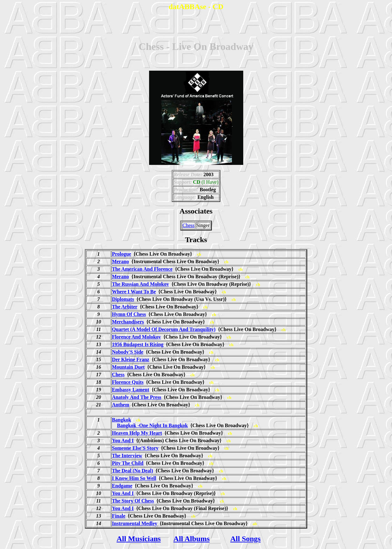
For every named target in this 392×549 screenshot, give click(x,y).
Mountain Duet (128, 367)
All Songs (246, 539)
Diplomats (123, 299)
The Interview (127, 456)
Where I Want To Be (134, 292)
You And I (123, 440)
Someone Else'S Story (135, 448)
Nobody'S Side (128, 352)
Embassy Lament (131, 390)
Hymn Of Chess (129, 314)
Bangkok (122, 420)
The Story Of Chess (133, 501)
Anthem (121, 405)
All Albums (192, 539)
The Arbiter (125, 307)
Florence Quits (128, 382)
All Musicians (139, 539)
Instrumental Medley (135, 523)
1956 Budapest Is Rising (138, 344)
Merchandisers (128, 322)
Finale (119, 516)
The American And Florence (142, 269)
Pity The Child (128, 463)
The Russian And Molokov (141, 284)
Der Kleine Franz (131, 359)
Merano (121, 261)
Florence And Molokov (137, 337)
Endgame (122, 486)
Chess (188, 225)
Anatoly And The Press (137, 397)
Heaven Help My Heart (137, 433)
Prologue (122, 254)
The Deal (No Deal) (133, 471)
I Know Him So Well (134, 478)
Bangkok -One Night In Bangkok (153, 425)
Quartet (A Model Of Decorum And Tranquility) (164, 329)
